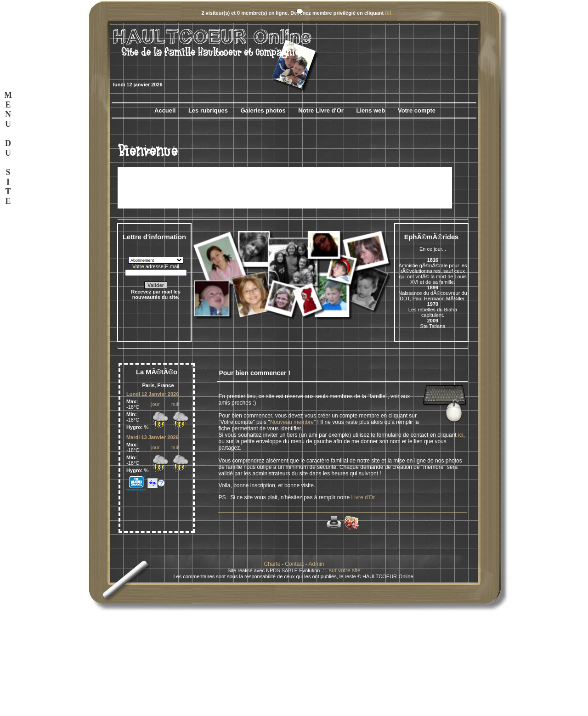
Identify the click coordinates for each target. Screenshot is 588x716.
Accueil (165, 110)
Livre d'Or (363, 497)
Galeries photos (263, 110)
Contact (294, 564)
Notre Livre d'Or (321, 110)
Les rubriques (208, 110)
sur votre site (345, 570)
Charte (272, 564)
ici (388, 13)
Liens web (370, 110)
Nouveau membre (292, 422)
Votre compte (417, 110)
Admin (316, 564)
